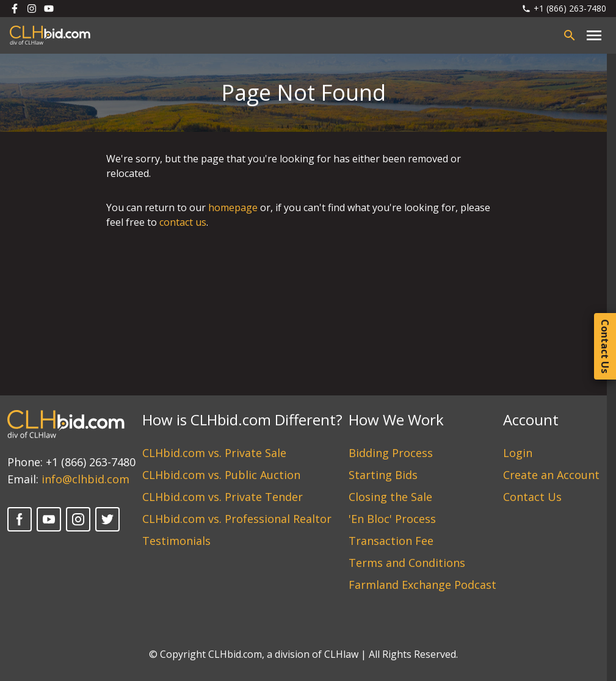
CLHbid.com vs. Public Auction (221, 475)
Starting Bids (383, 475)
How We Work (396, 420)
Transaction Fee (391, 541)
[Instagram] (78, 519)
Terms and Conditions (407, 563)
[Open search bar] (570, 35)
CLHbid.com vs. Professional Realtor (237, 519)
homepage (233, 207)
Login (518, 453)
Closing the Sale (390, 497)
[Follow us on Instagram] (32, 9)
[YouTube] (49, 519)
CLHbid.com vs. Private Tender (223, 497)
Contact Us (532, 497)
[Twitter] (107, 519)
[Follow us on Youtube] (49, 9)
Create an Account (551, 475)
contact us (183, 222)
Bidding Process (391, 453)
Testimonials (176, 541)
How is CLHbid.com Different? (242, 420)
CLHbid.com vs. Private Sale (214, 453)
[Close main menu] (594, 35)
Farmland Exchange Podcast (422, 585)
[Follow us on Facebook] (15, 9)
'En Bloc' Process (392, 519)
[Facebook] (20, 519)
